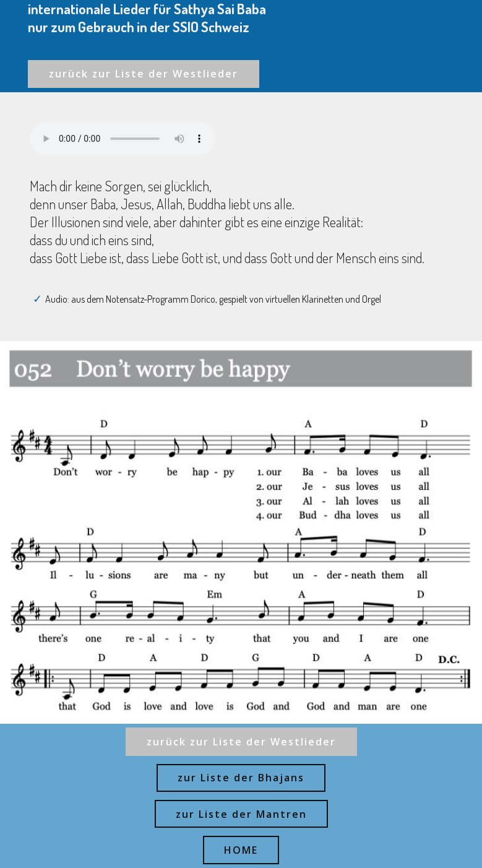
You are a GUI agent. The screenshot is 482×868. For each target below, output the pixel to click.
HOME (241, 850)
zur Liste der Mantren (241, 814)
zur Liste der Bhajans (241, 778)
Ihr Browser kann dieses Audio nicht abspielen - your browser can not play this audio (123, 139)
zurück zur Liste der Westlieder (144, 74)
